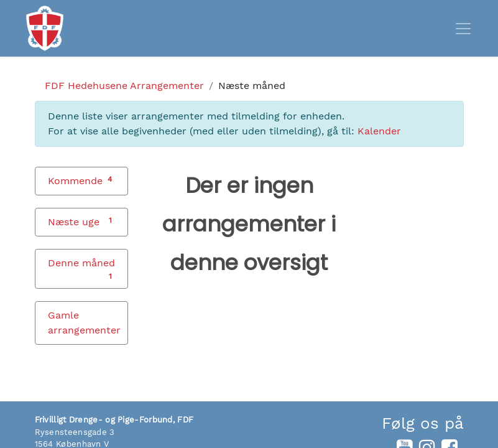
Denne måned (81, 263)
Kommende (75, 181)
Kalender (379, 131)
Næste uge (74, 222)
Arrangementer (124, 86)
